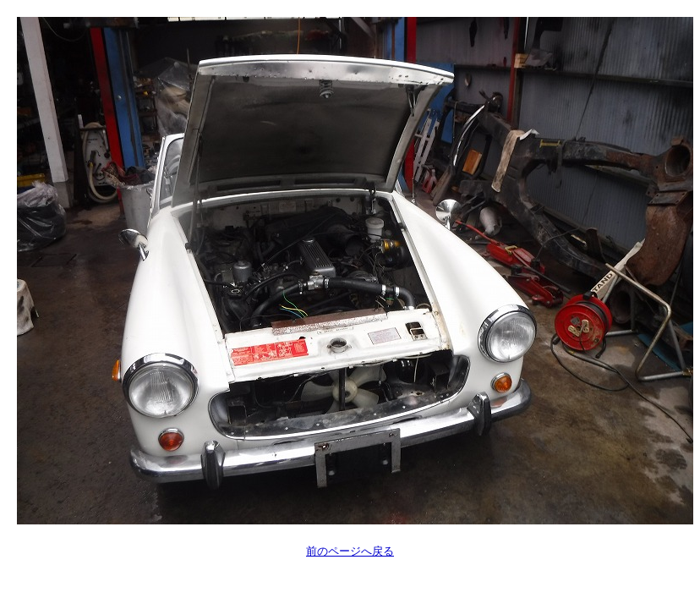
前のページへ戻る (350, 551)
